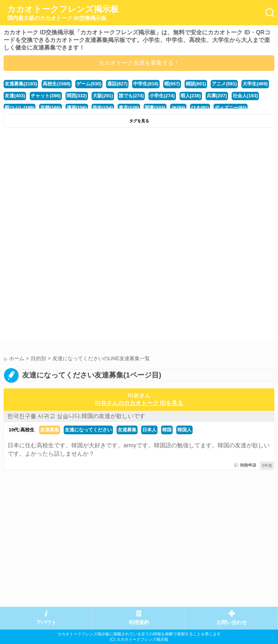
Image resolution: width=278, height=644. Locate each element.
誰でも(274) (131, 96)
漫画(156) (77, 108)
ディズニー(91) (231, 108)
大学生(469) (255, 84)
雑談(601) (196, 84)
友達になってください (88, 430)
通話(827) (117, 84)
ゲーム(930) (89, 84)
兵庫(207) (217, 96)
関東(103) (155, 108)
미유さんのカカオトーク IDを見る (139, 403)
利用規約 (139, 622)
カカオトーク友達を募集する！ (139, 63)
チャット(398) (46, 96)
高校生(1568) (56, 84)
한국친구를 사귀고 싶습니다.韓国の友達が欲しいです (76, 416)
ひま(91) (200, 108)
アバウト (46, 622)
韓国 (167, 430)
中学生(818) (146, 84)
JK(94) (178, 108)
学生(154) (103, 108)
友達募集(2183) (21, 84)
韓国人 (184, 430)
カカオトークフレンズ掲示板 (63, 13)
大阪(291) (103, 96)
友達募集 (50, 430)
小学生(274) (162, 96)
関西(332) (77, 96)
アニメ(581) (224, 84)
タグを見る (139, 121)
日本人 (149, 430)
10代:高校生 (22, 430)
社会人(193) (245, 96)
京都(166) (50, 108)
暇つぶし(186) (20, 108)
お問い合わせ (232, 622)
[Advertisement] (139, 185)
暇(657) (172, 84)
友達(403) (15, 96)
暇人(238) (191, 96)
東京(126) (129, 108)
